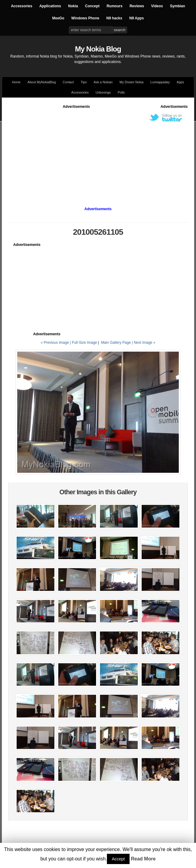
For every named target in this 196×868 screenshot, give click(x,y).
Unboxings (103, 92)
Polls (121, 92)
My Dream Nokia (132, 82)
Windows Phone (85, 18)
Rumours (115, 6)
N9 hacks (114, 18)
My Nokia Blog (98, 49)
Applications (50, 6)
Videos (157, 6)
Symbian (178, 6)
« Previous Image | (56, 343)
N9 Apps (137, 18)
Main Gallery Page (116, 343)
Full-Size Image (84, 343)
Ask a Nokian (103, 82)
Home (16, 82)
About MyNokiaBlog (42, 82)
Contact (68, 82)
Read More (143, 859)
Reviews (137, 6)
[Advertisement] (102, 152)
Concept (92, 6)
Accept (118, 859)
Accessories (22, 6)
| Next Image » (143, 343)
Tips (84, 82)
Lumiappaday (160, 82)
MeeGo (58, 18)
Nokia (73, 6)
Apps (180, 82)
